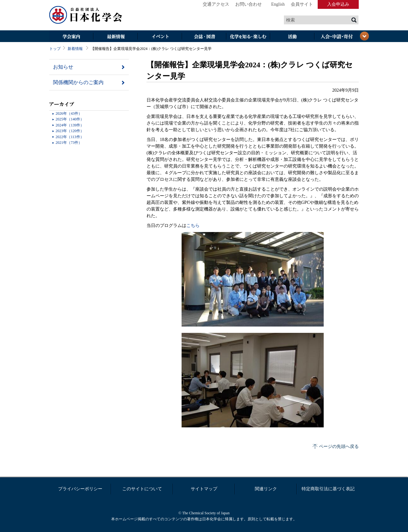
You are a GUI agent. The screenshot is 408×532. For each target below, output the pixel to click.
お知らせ (63, 67)
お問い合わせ (249, 4)
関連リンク (266, 489)
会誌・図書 (204, 37)
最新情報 (116, 37)
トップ (55, 49)
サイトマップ (204, 489)
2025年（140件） (70, 119)
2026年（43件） (69, 113)
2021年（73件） (69, 143)
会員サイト (302, 4)
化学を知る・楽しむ (248, 37)
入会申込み (338, 4)
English (278, 4)
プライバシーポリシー (80, 489)
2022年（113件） (70, 137)
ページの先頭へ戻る (339, 446)
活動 (292, 37)
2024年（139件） (70, 125)
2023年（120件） (70, 131)
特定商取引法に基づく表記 (328, 489)
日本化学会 (86, 15)
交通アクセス (216, 4)
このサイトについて (142, 489)
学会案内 (71, 37)
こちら (193, 226)
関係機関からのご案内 (78, 82)
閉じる (364, 36)
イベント (160, 37)
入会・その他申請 (337, 37)
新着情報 (75, 49)
